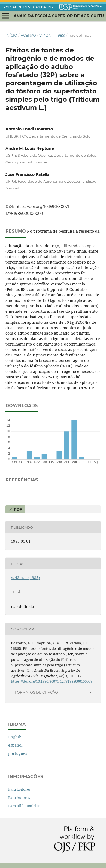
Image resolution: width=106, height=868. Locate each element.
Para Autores (19, 797)
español (15, 745)
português (18, 753)
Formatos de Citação (36, 692)
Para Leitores (19, 789)
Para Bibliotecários (24, 806)
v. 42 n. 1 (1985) (52, 35)
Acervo (28, 35)
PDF (17, 509)
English (15, 737)
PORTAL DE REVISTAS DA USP (29, 7)
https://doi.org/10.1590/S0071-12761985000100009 (52, 681)
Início (11, 35)
